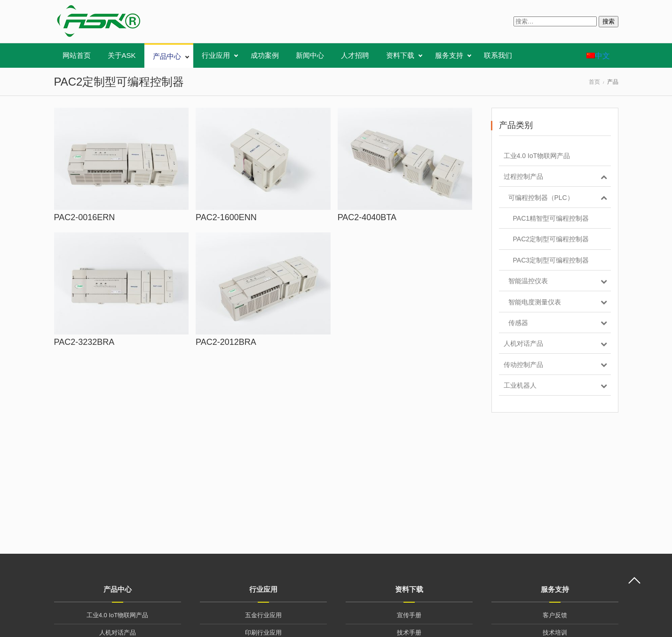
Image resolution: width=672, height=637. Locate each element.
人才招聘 (355, 55)
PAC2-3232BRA (84, 342)
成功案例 (265, 55)
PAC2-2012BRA (226, 342)
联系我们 (498, 55)
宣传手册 (409, 615)
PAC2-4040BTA (367, 217)
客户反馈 (555, 615)
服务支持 (449, 55)
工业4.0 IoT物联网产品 (117, 615)
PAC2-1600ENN (226, 217)
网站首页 (77, 55)
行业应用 (216, 55)
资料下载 (400, 55)
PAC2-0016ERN (85, 217)
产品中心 (167, 56)
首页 (594, 82)
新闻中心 (310, 55)
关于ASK (122, 55)
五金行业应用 (263, 615)
